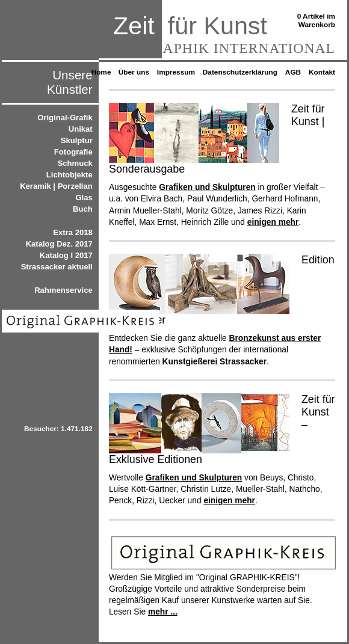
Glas (84, 198)
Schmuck (75, 163)
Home (102, 72)
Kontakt (322, 72)
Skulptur (77, 140)
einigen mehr (273, 222)
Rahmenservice (63, 290)
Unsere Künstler (70, 82)
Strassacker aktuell (57, 267)
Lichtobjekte (69, 175)
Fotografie (73, 152)
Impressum (176, 72)
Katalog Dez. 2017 (59, 244)
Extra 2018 (73, 232)
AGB (293, 72)
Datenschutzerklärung (240, 72)
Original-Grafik (65, 118)
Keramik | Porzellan (56, 186)
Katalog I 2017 (66, 255)
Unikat (81, 129)
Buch (83, 209)
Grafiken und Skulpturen (207, 187)
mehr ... (163, 612)
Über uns (134, 72)
